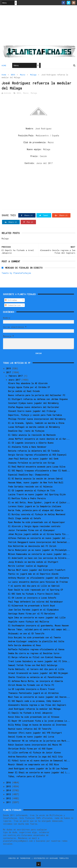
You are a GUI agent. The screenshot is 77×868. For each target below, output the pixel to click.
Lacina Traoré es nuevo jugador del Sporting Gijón (37, 495)
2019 (9, 369)
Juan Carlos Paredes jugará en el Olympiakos (33, 610)
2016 (9, 783)
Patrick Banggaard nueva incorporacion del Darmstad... (39, 542)
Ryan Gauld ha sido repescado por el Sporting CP (36, 590)
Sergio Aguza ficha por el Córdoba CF (29, 388)
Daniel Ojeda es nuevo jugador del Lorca (31, 737)
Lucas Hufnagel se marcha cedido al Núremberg (34, 427)
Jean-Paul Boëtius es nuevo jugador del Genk (33, 459)
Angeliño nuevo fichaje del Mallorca (28, 622)
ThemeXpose (25, 858)
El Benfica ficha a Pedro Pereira (27, 499)
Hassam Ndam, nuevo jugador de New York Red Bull (36, 483)
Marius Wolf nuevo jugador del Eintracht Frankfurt (37, 570)
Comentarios (13, 305)
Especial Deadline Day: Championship (29, 475)
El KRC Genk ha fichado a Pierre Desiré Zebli (34, 594)
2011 (9, 803)
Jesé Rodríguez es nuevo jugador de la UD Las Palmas (38, 769)
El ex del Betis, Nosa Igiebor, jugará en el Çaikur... (39, 503)
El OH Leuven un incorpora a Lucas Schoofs (32, 598)
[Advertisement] (39, 26)
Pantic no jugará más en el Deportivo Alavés (33, 574)
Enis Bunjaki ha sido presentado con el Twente (34, 638)
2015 (9, 787)
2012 (9, 799)
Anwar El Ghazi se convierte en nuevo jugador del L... (39, 773)
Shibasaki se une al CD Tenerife (26, 634)
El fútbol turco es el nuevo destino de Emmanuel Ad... (39, 761)
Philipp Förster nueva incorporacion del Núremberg (37, 419)
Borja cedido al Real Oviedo (24, 391)
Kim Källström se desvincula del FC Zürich (32, 546)
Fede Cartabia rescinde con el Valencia (30, 487)
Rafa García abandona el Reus (24, 646)
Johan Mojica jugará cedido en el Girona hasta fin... (38, 534)
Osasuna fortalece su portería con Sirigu (31, 463)
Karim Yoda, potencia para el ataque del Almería (36, 511)
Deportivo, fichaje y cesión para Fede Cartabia (35, 415)
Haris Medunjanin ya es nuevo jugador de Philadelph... (39, 550)
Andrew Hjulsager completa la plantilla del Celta (36, 642)
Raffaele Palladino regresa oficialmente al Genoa (36, 650)
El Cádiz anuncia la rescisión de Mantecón (32, 435)
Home (4, 66)
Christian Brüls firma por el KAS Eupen (30, 749)
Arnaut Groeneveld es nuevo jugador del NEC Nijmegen (38, 673)
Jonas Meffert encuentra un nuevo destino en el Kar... (39, 439)
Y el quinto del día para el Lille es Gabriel (34, 586)
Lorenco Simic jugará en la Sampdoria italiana (35, 507)
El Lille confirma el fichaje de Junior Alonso (34, 753)
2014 (9, 791)
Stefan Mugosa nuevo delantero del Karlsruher (34, 407)
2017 (9, 373)
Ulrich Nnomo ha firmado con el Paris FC (31, 685)
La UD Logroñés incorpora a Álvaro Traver (32, 689)
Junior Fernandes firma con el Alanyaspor (31, 531)
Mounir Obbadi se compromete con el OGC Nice (33, 765)
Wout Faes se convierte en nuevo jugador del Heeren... (39, 697)
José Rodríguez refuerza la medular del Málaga (34, 709)
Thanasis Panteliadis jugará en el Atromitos (33, 693)
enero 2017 (15, 380)
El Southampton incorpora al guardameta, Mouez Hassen (38, 626)
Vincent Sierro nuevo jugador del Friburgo (32, 411)
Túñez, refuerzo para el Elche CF (27, 777)
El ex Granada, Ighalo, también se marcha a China (36, 423)
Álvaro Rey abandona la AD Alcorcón (28, 384)
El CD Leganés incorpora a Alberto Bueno (31, 443)
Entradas (11, 300)
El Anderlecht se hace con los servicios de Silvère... (39, 558)
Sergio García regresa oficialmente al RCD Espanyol (37, 455)
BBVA (13, 75)
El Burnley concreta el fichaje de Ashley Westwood (37, 515)
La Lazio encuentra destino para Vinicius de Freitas (38, 582)
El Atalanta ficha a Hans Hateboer (27, 447)
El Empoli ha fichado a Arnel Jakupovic (30, 713)
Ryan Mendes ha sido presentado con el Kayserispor (37, 523)
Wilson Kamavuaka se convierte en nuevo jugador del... (39, 554)
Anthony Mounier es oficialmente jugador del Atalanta (38, 578)
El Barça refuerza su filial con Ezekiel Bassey (35, 658)
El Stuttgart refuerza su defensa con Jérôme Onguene (38, 399)
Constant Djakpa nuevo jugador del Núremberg (33, 403)
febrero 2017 (16, 376)
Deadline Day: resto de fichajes (26, 431)
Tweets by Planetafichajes (16, 273)
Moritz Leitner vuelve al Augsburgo (28, 566)
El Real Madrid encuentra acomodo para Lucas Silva (37, 467)
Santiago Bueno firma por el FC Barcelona (31, 614)
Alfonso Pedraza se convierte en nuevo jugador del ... (39, 538)
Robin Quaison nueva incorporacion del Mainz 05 (35, 745)
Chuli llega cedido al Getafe (24, 519)
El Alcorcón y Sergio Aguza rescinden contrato (34, 526)
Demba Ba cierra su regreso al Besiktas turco (34, 654)
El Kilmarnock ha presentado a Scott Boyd (31, 606)
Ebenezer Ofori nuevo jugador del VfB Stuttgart (35, 733)
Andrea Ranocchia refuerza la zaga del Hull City (35, 757)
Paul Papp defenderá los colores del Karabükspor (36, 602)
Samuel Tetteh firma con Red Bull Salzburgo (33, 666)
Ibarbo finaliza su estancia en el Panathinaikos (35, 677)
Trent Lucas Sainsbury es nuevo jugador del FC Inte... (39, 661)
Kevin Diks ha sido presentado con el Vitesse (34, 717)
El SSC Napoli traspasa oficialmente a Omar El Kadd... (39, 471)
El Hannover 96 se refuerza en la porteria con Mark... (39, 741)
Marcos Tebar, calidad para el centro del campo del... (39, 630)
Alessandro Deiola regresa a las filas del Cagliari (37, 705)
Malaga (33, 75)
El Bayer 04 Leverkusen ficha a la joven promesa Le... (39, 721)
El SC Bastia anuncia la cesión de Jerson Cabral (35, 479)
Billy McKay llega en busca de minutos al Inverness (37, 725)
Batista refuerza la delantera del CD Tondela (34, 451)
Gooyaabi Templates (59, 858)
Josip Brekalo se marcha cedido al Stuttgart (33, 562)
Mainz (23, 75)
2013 (9, 795)
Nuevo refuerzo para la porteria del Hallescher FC (37, 395)
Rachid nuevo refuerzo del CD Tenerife (30, 729)
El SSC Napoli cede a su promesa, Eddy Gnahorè (34, 701)
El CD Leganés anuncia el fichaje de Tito (32, 491)
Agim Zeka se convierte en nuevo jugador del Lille (37, 618)
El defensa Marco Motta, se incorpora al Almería (35, 681)
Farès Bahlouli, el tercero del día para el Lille (36, 669)
